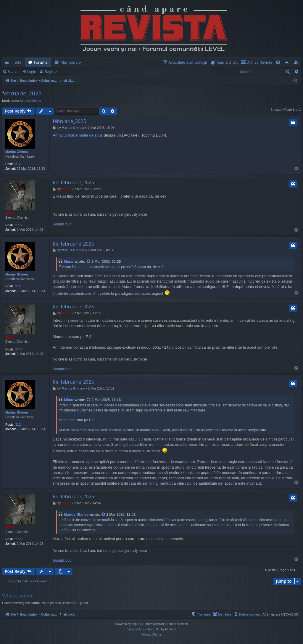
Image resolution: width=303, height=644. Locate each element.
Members (69, 62)
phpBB (136, 624)
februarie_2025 (22, 93)
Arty (141, 629)
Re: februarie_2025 (73, 182)
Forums (41, 62)
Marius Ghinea (31, 101)
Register (51, 72)
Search (13, 72)
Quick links (8, 63)
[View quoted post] (89, 262)
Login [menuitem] (288, 63)
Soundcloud (62, 224)
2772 (19, 225)
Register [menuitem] (298, 63)
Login (32, 72)
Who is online (18, 596)
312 (18, 164)
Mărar (10, 213)
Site (18, 62)
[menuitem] (186, 62)
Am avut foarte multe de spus (78, 135)
